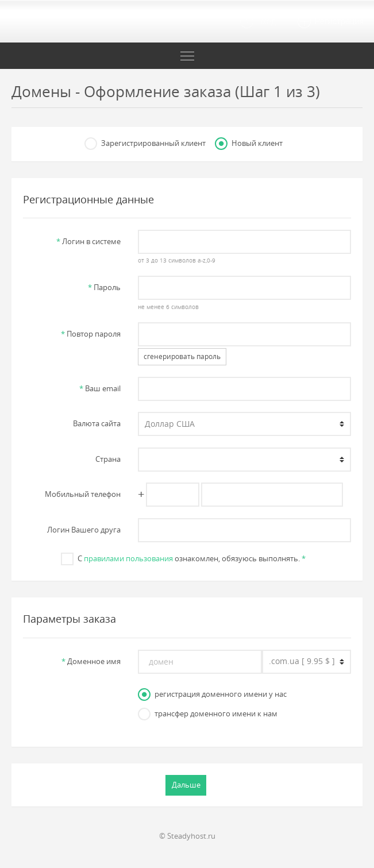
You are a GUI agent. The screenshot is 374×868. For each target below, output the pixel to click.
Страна (108, 459)
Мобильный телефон (83, 494)
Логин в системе (88, 241)
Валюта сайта (97, 423)
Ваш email (100, 388)
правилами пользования (128, 558)
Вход (257, 22)
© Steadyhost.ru (187, 836)
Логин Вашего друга (84, 530)
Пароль (104, 287)
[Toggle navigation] (187, 56)
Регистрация (330, 22)
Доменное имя (91, 661)
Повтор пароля (91, 334)
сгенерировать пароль (182, 356)
